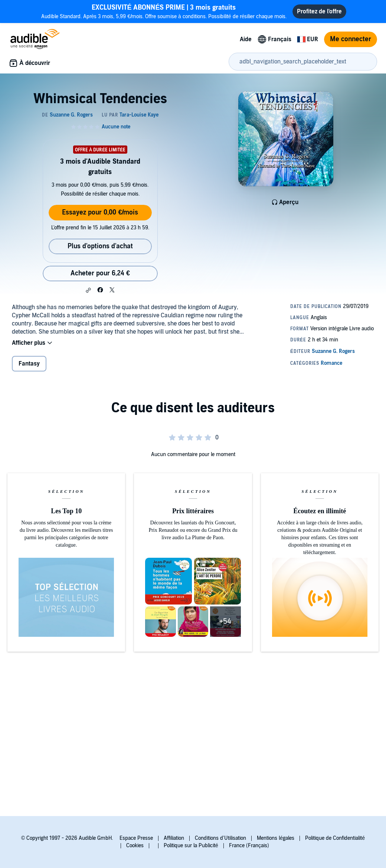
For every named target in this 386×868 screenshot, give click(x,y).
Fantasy (29, 364)
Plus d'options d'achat (100, 246)
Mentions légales (276, 838)
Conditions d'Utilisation (220, 838)
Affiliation (174, 838)
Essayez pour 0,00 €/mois (100, 212)
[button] (88, 290)
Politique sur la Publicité (191, 846)
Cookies (135, 846)
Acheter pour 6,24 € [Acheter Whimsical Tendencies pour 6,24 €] (100, 273)
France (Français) (249, 846)
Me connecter (351, 39)
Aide (246, 39)
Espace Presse (136, 838)
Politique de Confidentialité (335, 838)
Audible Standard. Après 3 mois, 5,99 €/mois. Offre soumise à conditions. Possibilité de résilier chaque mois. (164, 11)
